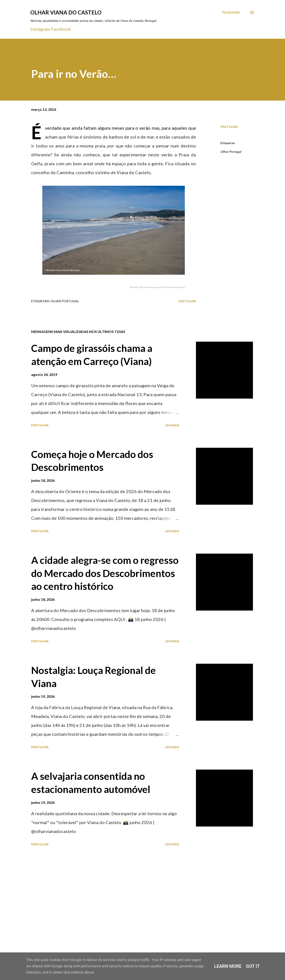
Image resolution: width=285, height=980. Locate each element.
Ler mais (172, 425)
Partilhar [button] (229, 127)
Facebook (61, 29)
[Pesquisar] (231, 12)
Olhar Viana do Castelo (66, 12)
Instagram (40, 29)
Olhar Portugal (231, 152)
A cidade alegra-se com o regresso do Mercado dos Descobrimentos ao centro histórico (105, 573)
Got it (253, 966)
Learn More (228, 966)
